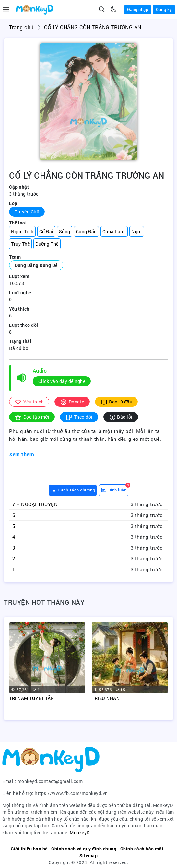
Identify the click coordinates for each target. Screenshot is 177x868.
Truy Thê (20, 244)
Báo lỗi (121, 417)
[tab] (73, 490)
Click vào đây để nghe (62, 381)
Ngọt (137, 231)
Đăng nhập (138, 9)
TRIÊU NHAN (106, 698)
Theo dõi (79, 417)
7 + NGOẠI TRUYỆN (35, 504)
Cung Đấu (86, 231)
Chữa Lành (114, 231)
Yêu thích (29, 402)
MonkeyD (80, 832)
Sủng (65, 231)
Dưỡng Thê (47, 244)
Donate (72, 402)
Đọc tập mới (32, 417)
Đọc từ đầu (117, 402)
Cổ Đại (46, 231)
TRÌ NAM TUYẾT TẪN (32, 698)
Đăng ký (164, 9)
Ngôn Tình (22, 231)
